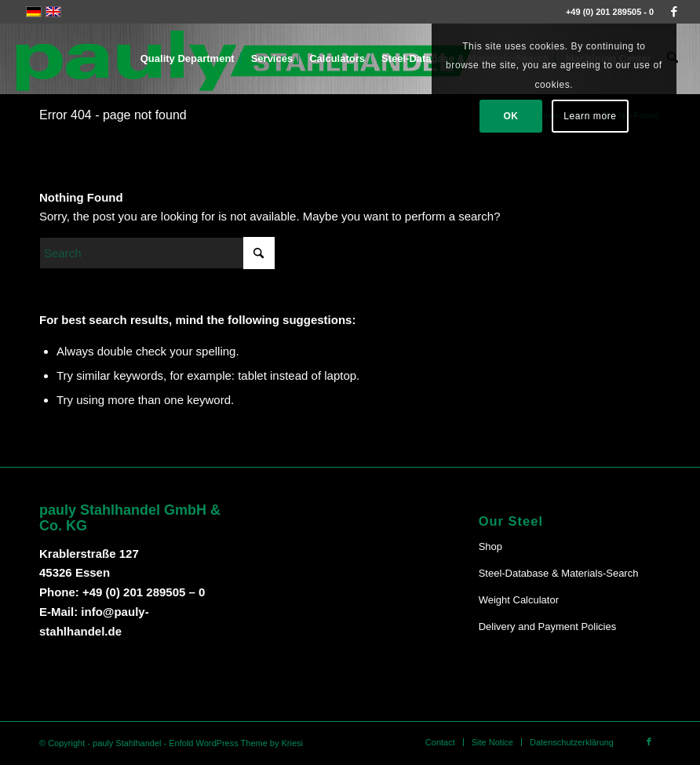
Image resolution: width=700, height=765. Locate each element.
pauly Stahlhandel (127, 743)
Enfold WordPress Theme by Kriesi (236, 743)
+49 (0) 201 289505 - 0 (610, 12)
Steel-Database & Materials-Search (559, 573)
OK (510, 116)
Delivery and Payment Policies (548, 627)
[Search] (157, 253)
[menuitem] (188, 59)
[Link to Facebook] (674, 12)
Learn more (590, 116)
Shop (490, 546)
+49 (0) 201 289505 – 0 (144, 592)
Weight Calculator (519, 600)
